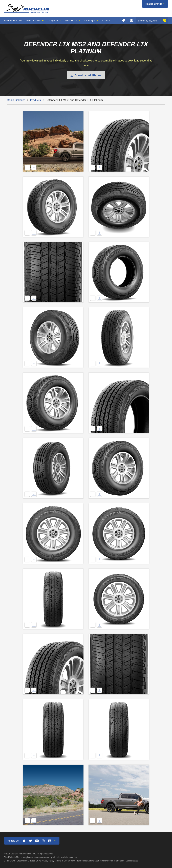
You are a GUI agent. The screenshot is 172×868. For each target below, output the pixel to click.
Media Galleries (33, 21)
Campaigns (90, 21)
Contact (106, 21)
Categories (53, 21)
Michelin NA (71, 21)
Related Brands (153, 4)
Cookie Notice (132, 861)
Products (36, 100)
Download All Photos (88, 75)
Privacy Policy (48, 861)
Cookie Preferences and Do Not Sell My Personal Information (97, 861)
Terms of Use (62, 861)
